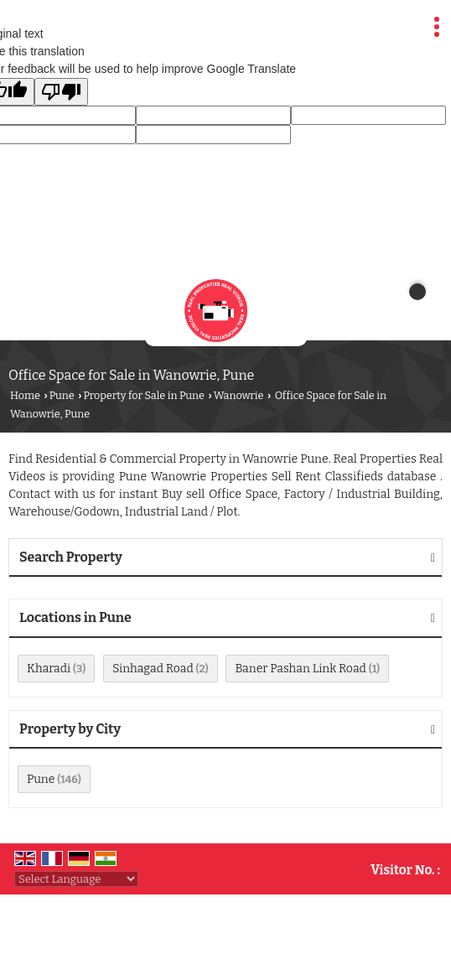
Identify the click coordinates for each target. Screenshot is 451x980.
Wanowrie (239, 395)
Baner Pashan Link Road (300, 669)
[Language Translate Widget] (76, 879)
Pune (62, 395)
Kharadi (49, 669)
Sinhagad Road (153, 669)
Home (25, 395)
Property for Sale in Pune (144, 395)
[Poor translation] (61, 92)
